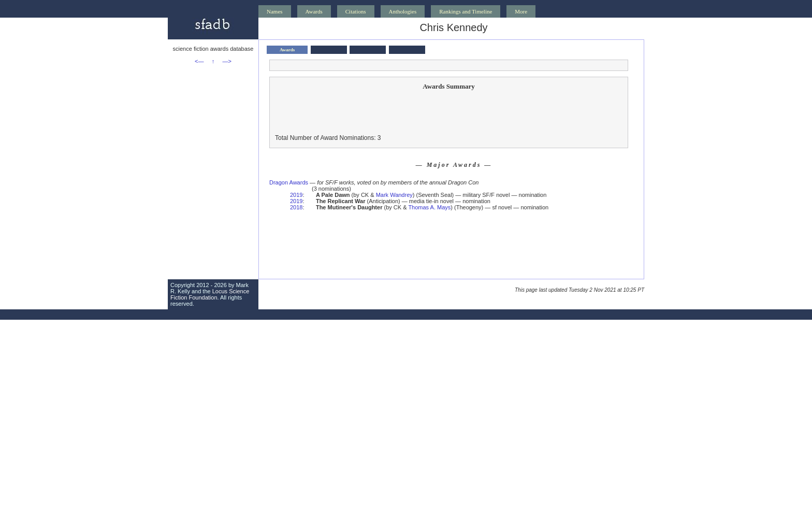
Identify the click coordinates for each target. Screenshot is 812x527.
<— (199, 61)
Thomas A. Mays (429, 207)
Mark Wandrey (394, 195)
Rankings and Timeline (466, 11)
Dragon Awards (289, 182)
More (521, 11)
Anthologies (403, 11)
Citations (356, 11)
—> (227, 61)
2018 (296, 207)
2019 (296, 195)
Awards (314, 11)
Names (275, 11)
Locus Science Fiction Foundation (210, 294)
